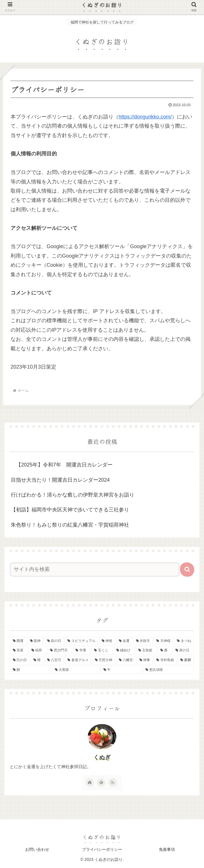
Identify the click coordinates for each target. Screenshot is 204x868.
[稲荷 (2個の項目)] (38, 650)
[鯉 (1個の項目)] (31, 670)
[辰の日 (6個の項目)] (54, 641)
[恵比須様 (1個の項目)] (168, 670)
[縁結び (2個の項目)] (124, 650)
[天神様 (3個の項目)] (163, 641)
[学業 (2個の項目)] (82, 650)
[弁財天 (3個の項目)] (143, 641)
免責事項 (167, 849)
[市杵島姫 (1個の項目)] (165, 660)
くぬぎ (102, 757)
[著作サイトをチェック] (90, 782)
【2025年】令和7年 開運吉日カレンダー (62, 465)
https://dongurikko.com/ (145, 117)
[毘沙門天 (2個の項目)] (60, 650)
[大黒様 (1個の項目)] (76, 670)
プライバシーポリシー (102, 849)
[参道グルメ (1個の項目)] (78, 660)
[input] (95, 570)
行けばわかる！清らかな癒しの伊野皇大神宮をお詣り (73, 495)
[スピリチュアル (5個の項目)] (81, 641)
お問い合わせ (37, 849)
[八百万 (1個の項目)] (54, 660)
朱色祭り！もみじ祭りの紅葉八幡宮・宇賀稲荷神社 (70, 525)
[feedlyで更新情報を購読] (101, 782)
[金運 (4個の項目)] (124, 641)
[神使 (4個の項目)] (107, 641)
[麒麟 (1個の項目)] (186, 660)
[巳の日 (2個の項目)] (20, 660)
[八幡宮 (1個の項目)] (126, 660)
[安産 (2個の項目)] (19, 650)
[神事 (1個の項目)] (145, 660)
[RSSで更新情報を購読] (113, 782)
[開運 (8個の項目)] (18, 641)
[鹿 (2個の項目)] (165, 650)
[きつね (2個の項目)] (184, 641)
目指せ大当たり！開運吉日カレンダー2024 (60, 480)
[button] (187, 570)
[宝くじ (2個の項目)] (102, 650)
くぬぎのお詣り (102, 5)
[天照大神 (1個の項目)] (104, 660)
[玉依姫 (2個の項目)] (146, 650)
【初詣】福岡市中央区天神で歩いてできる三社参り (70, 510)
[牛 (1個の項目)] (121, 670)
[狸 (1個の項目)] (37, 660)
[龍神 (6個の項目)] (35, 641)
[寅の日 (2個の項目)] (183, 650)
